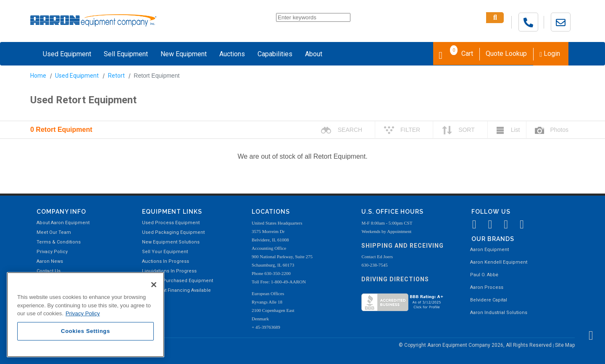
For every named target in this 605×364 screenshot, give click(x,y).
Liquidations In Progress (169, 271)
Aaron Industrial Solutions (499, 313)
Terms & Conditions (59, 242)
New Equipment (184, 54)
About (314, 54)
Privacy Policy (52, 252)
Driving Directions (395, 279)
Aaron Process (487, 287)
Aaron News (50, 261)
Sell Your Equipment (165, 252)
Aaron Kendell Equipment (499, 262)
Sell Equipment (126, 54)
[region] (85, 315)
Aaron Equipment (489, 250)
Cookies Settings (85, 331)
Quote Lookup (506, 54)
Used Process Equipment (171, 223)
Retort (116, 76)
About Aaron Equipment (63, 223)
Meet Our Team (54, 232)
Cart (456, 53)
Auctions (232, 54)
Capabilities (275, 54)
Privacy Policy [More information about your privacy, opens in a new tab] (83, 313)
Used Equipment (67, 54)
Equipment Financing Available (176, 290)
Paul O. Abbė (484, 275)
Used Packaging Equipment (173, 232)
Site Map (565, 345)
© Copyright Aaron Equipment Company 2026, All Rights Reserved (476, 345)
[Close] (154, 285)
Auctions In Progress (166, 261)
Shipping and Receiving (402, 246)
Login (550, 54)
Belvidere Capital (489, 300)
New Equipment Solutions (171, 242)
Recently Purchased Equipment (178, 281)
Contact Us (49, 271)
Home (38, 76)
